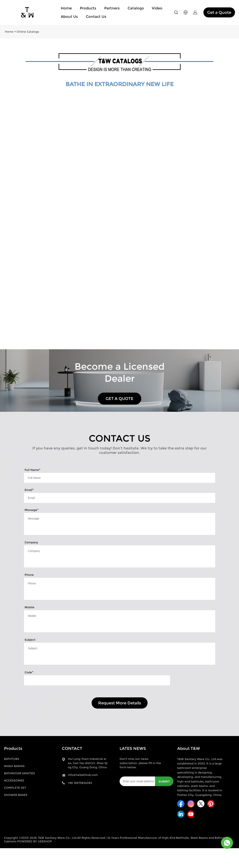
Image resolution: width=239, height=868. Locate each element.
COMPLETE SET (15, 788)
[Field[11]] (120, 498)
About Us (69, 17)
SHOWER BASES (16, 795)
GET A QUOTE (119, 399)
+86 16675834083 (80, 783)
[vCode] (97, 680)
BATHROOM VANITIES (19, 773)
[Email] (137, 781)
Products (88, 8)
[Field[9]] (120, 478)
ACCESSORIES (14, 780)
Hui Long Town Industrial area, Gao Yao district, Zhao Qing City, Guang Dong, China (88, 763)
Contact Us (96, 17)
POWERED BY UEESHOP (35, 841)
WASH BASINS (14, 766)
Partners (112, 8)
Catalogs (136, 8)
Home (66, 8)
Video (157, 8)
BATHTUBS (12, 759)
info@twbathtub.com (83, 775)
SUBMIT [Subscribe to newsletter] (164, 781)
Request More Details (120, 703)
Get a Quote (219, 12)
